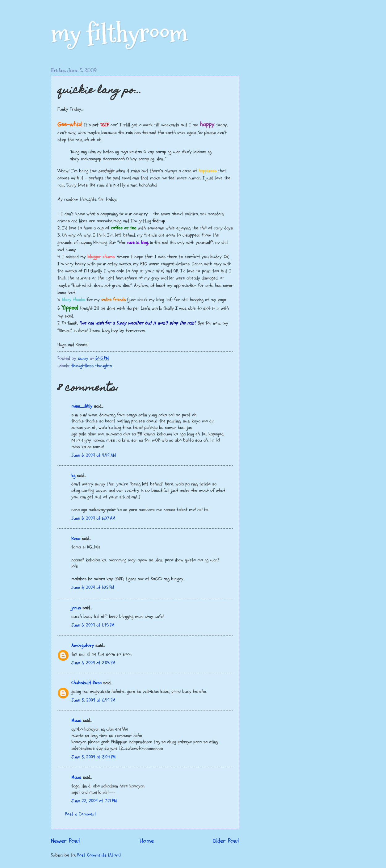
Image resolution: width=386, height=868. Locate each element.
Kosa (76, 539)
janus (76, 608)
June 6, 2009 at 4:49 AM (94, 455)
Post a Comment (81, 814)
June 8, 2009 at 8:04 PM (94, 757)
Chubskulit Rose (86, 683)
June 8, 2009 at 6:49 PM (93, 700)
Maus (76, 721)
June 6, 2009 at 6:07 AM (93, 518)
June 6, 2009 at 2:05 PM (93, 663)
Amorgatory (83, 646)
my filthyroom (119, 33)
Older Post (226, 841)
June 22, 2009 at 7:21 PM (94, 801)
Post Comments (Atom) (99, 855)
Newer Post (66, 841)
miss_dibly (82, 406)
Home (147, 841)
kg (73, 476)
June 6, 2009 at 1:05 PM (93, 587)
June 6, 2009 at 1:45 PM (93, 625)
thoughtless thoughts (92, 366)
